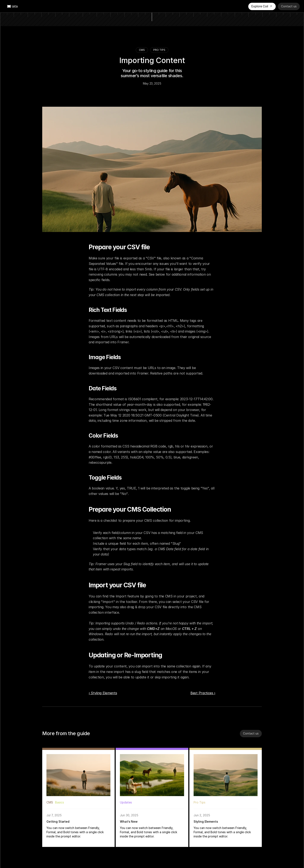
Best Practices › (203, 693)
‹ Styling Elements (103, 693)
